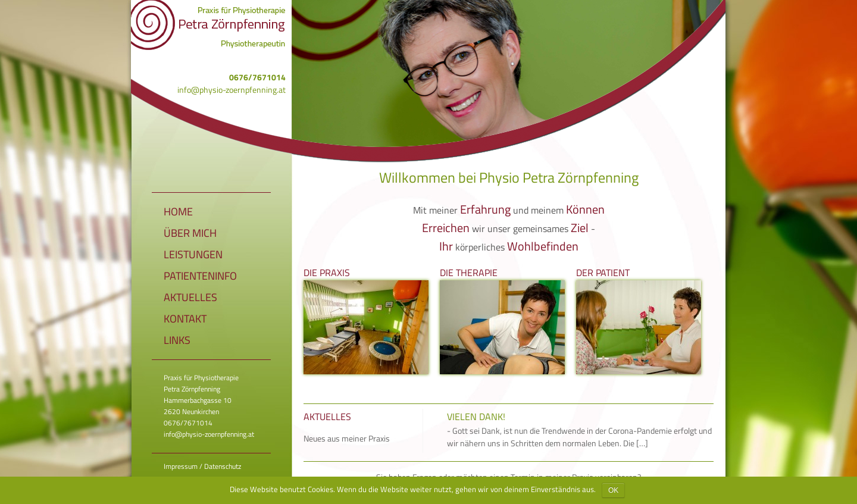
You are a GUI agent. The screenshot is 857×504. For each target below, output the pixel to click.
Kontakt (185, 319)
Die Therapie (469, 272)
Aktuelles (190, 297)
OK (613, 490)
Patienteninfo (200, 276)
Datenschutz (223, 466)
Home (178, 212)
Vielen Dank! (476, 416)
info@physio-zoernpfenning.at (232, 90)
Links (177, 340)
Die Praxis (327, 272)
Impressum (181, 466)
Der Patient (603, 272)
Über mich (190, 233)
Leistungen (193, 254)
